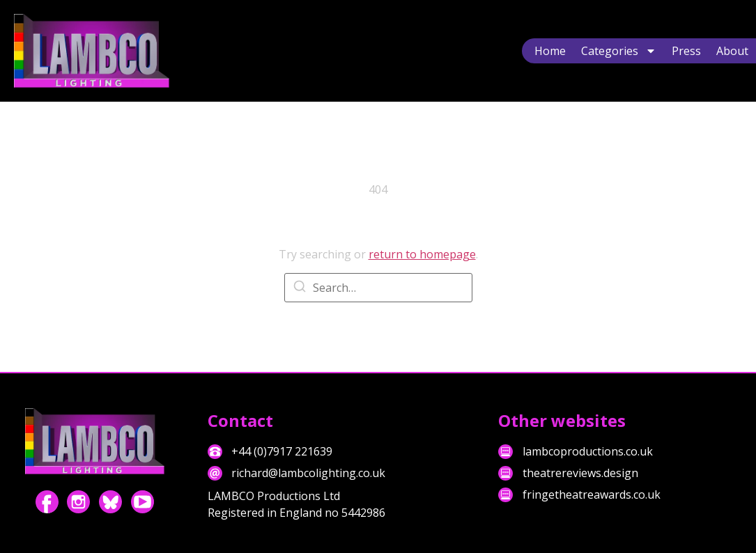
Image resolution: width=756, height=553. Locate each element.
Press (686, 51)
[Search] (300, 288)
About (732, 51)
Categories (619, 51)
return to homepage (422, 254)
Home (550, 51)
